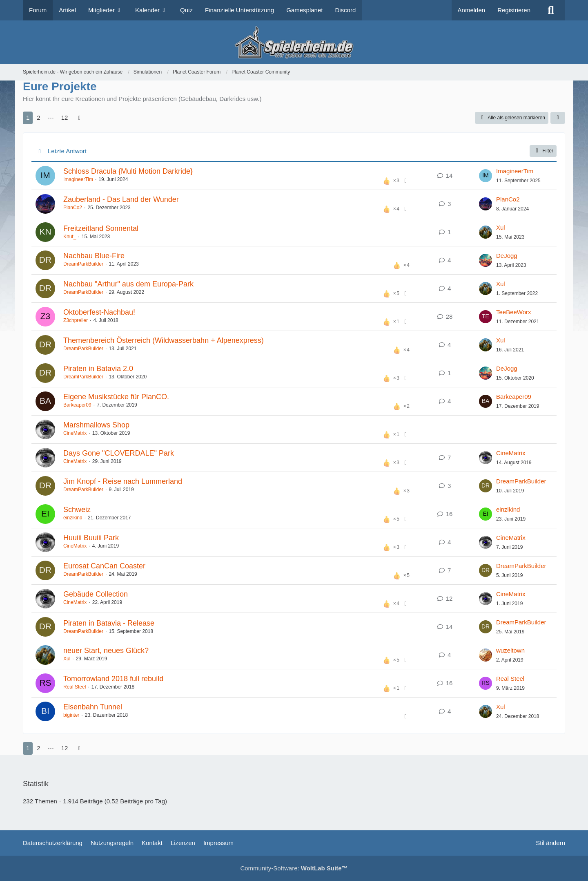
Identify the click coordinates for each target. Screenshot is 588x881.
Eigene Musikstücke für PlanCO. (116, 397)
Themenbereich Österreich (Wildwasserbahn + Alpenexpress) (164, 340)
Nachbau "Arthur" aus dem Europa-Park (128, 284)
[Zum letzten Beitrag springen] (486, 176)
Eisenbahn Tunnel (93, 707)
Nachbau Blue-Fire (94, 256)
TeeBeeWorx (514, 312)
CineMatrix (75, 433)
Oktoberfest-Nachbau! (99, 312)
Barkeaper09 (77, 405)
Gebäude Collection (96, 594)
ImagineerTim (78, 179)
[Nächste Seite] (79, 118)
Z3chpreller (76, 320)
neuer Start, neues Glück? (106, 651)
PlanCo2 (73, 208)
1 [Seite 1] (28, 117)
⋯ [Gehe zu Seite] (51, 117)
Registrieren (514, 10)
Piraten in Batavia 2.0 (98, 369)
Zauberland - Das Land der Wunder (121, 199)
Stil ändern (550, 843)
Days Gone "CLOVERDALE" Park (119, 453)
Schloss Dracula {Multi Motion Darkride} (128, 171)
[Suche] (551, 10)
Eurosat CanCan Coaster (104, 566)
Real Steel (75, 687)
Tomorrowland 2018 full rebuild (113, 679)
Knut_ (70, 237)
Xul (501, 227)
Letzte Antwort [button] (67, 151)
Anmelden (472, 10)
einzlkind (73, 518)
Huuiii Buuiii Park (91, 538)
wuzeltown (510, 650)
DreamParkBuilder (83, 264)
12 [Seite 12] (65, 117)
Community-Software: (294, 868)
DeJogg (507, 256)
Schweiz (77, 510)
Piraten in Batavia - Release (109, 623)
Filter (543, 151)
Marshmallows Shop (96, 425)
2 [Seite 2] (38, 117)
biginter (71, 715)
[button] (558, 118)
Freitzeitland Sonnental (101, 228)
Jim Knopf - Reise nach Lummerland (123, 481)
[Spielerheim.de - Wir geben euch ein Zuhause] (294, 42)
